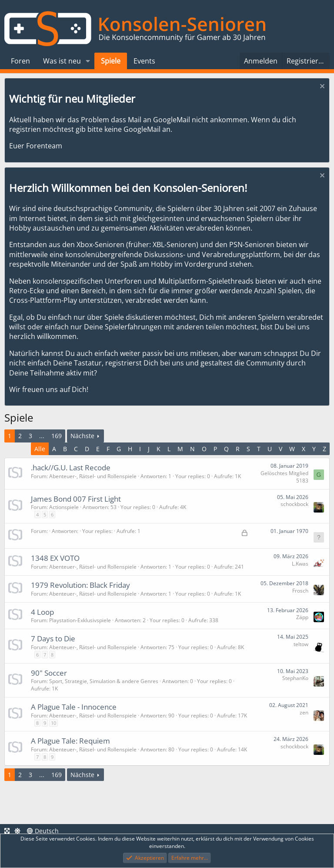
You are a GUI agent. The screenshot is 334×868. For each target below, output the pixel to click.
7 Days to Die (53, 638)
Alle (40, 449)
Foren (20, 61)
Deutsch (43, 831)
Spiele (111, 61)
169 (57, 436)
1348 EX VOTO (55, 558)
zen (304, 712)
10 (53, 723)
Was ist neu (62, 61)
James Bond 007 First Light (76, 499)
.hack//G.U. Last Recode (71, 468)
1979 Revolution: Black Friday (80, 585)
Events (144, 61)
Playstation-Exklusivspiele (80, 620)
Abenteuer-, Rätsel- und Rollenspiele (93, 476)
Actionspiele (64, 507)
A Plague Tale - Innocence (74, 707)
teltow (301, 644)
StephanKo (295, 678)
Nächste (82, 436)
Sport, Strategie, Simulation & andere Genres (104, 681)
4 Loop (42, 612)
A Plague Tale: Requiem (70, 741)
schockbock (294, 504)
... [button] (42, 436)
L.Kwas (300, 564)
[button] (88, 61)
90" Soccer (49, 673)
